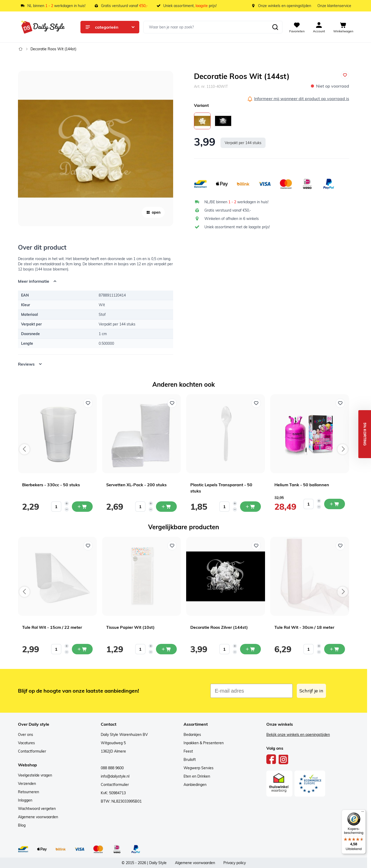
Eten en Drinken (197, 776)
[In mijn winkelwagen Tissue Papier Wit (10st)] (166, 649)
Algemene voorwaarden (38, 817)
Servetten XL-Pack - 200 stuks (136, 485)
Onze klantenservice (334, 6)
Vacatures (26, 743)
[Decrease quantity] (67, 509)
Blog (22, 825)
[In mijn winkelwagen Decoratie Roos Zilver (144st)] (250, 649)
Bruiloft (190, 760)
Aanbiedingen (195, 785)
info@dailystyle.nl (115, 776)
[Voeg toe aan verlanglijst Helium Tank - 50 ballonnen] (340, 403)
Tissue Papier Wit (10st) (130, 627)
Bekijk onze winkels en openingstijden (298, 735)
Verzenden (27, 784)
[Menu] (363, 813)
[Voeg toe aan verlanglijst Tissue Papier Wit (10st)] (172, 546)
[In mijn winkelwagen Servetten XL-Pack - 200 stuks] (166, 507)
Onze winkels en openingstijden (285, 6)
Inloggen (25, 800)
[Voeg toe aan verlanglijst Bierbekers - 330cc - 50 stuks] (88, 403)
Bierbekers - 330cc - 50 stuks (51, 485)
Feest (188, 751)
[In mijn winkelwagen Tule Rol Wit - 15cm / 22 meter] (82, 649)
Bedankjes (192, 735)
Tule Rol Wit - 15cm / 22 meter (52, 627)
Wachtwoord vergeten (37, 809)
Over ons (26, 735)
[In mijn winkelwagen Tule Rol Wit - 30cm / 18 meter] (335, 649)
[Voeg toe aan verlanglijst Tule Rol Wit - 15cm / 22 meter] (88, 546)
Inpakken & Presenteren (204, 743)
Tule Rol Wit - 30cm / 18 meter (304, 627)
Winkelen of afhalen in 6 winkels (232, 219)
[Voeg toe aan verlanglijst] (345, 75)
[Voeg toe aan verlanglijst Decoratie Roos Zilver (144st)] (256, 546)
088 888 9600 (112, 768)
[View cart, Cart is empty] (343, 27)
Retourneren (29, 792)
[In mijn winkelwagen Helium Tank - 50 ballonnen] (335, 504)
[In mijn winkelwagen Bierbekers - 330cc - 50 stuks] (82, 507)
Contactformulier (32, 751)
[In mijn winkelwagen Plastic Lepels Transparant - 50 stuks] (250, 507)
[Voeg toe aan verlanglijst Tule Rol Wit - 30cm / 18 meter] (340, 546)
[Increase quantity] (67, 503)
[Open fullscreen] (96, 149)
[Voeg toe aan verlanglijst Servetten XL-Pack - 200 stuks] (172, 403)
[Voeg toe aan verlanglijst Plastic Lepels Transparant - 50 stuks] (256, 403)
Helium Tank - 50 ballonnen (302, 485)
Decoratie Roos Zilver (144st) (219, 627)
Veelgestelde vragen (35, 775)
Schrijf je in (311, 691)
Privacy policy (235, 863)
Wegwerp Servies (199, 768)
